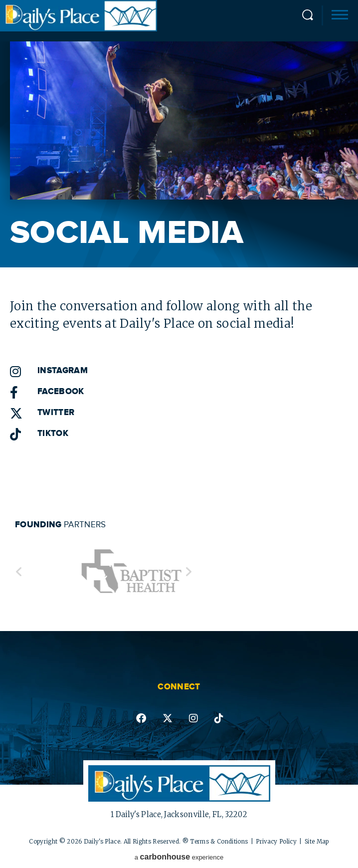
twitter (168, 718)
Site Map (317, 842)
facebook (141, 718)
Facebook (61, 392)
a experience (179, 857)
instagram (193, 718)
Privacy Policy (276, 842)
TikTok (53, 434)
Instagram (63, 371)
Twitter (56, 413)
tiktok (219, 718)
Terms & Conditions (219, 842)
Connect (179, 687)
